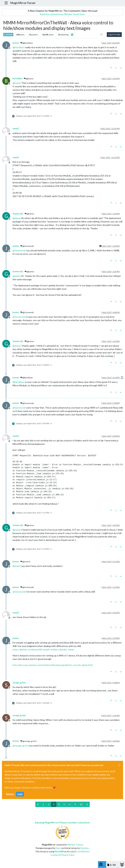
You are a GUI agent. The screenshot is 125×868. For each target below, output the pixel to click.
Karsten (85, 848)
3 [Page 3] (54, 804)
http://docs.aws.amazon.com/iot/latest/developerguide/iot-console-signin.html (53, 665)
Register (10, 794)
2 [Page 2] (49, 804)
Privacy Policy (68, 855)
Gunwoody (18, 214)
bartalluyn (17, 79)
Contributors (83, 851)
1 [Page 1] (43, 804)
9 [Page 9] (75, 804)
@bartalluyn (27, 43)
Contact (55, 855)
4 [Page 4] (59, 804)
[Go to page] (70, 804)
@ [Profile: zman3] (17, 566)
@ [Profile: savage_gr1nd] (21, 746)
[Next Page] (87, 804)
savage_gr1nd (19, 683)
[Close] (119, 765)
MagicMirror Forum (23, 3)
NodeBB (59, 851)
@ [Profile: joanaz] (17, 83)
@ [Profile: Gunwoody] (19, 250)
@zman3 (25, 562)
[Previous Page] (38, 804)
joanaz (16, 43)
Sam (58, 848)
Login (20, 794)
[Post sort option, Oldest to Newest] (101, 34)
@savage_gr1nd (28, 741)
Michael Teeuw (75, 845)
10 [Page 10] (81, 804)
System (8, 35)
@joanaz (29, 79)
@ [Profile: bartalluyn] (19, 47)
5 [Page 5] (64, 804)
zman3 (16, 129)
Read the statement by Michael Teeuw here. (62, 14)
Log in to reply (114, 34)
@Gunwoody (27, 246)
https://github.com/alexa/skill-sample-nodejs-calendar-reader (43, 649)
